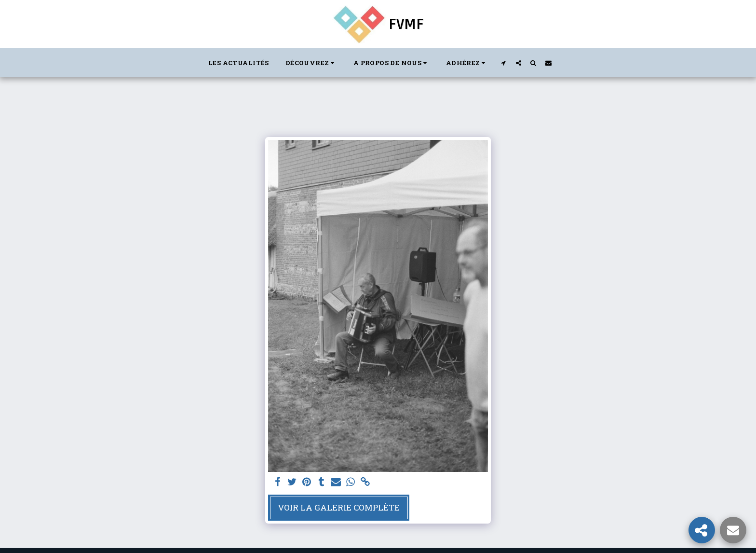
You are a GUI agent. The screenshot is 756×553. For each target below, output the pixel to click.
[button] (311, 63)
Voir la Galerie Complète (339, 507)
